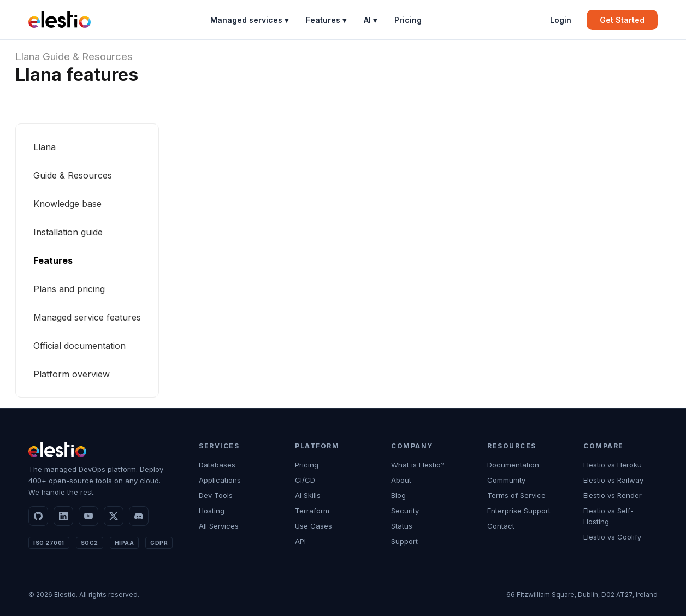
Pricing (408, 20)
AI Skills (308, 495)
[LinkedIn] (63, 516)
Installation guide (68, 232)
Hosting (212, 511)
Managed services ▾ (249, 20)
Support (404, 541)
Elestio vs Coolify (612, 537)
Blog (398, 495)
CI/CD (305, 480)
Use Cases (314, 526)
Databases (217, 465)
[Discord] (139, 516)
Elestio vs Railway (613, 480)
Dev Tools (216, 495)
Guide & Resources (88, 57)
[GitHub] (38, 516)
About (401, 480)
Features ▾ (326, 20)
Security (405, 511)
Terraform (312, 511)
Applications (220, 480)
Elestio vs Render (613, 495)
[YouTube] (88, 516)
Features (53, 260)
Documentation (513, 465)
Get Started (622, 20)
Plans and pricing (69, 289)
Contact (501, 526)
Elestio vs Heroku (613, 465)
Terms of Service (516, 495)
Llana (28, 57)
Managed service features (87, 317)
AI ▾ (370, 20)
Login (561, 20)
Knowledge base (67, 204)
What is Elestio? (418, 465)
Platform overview (72, 374)
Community (506, 480)
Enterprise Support (519, 511)
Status (402, 526)
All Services (219, 526)
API (300, 541)
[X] (114, 516)
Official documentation (79, 346)
